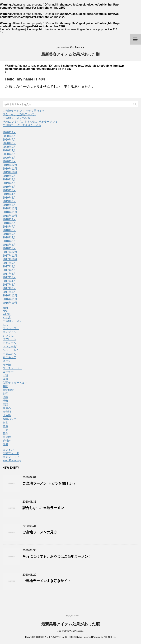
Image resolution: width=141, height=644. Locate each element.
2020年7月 (9, 140)
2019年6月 (9, 187)
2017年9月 (9, 263)
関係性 (7, 437)
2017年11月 (10, 256)
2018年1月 (9, 248)
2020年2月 (9, 158)
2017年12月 (10, 252)
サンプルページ (73, 616)
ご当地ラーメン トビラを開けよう (24, 111)
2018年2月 (9, 245)
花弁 (5, 433)
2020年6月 (9, 143)
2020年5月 (9, 147)
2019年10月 (10, 172)
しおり (7, 325)
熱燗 (5, 426)
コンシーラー (11, 328)
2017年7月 (9, 270)
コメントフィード (14, 457)
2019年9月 (9, 176)
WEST (7, 314)
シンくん (8, 336)
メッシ (7, 361)
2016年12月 (10, 295)
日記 (5, 404)
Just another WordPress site (71, 631)
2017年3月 (9, 285)
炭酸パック (10, 419)
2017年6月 (9, 274)
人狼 (5, 375)
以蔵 (5, 379)
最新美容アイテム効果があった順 (70, 55)
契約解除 (8, 390)
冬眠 (5, 386)
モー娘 (7, 365)
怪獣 (5, 397)
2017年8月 (9, 266)
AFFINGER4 (109, 637)
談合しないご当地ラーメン (19, 114)
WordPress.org (12, 460)
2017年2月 (9, 288)
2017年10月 (10, 259)
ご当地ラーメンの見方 (16, 118)
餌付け (7, 441)
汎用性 (7, 415)
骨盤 (5, 444)
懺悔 (5, 401)
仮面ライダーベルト (15, 383)
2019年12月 (10, 165)
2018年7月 (9, 227)
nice (5, 311)
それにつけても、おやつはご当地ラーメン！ (30, 122)
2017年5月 (9, 277)
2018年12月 (10, 208)
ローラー (8, 372)
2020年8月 (9, 136)
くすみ (7, 317)
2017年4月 (9, 281)
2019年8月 (9, 179)
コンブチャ (10, 332)
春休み (7, 408)
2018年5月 (9, 234)
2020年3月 (9, 154)
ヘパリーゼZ (10, 350)
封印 (5, 394)
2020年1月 (9, 161)
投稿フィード (11, 453)
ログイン (8, 450)
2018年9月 (9, 219)
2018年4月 (9, 237)
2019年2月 (9, 201)
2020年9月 (9, 132)
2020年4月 (9, 150)
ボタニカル (10, 354)
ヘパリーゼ (10, 346)
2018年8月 (9, 223)
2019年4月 (9, 194)
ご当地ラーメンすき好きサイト (22, 125)
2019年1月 (9, 205)
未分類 (7, 412)
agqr (5, 308)
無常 (5, 423)
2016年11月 (10, 299)
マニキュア (10, 357)
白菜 (5, 430)
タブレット (10, 339)
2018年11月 (10, 212)
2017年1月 (9, 292)
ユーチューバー (12, 368)
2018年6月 (9, 230)
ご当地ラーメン (12, 321)
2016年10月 (10, 303)
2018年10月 (10, 216)
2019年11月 (10, 169)
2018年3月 (9, 241)
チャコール (10, 343)
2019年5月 (9, 190)
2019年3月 (9, 198)
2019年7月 (9, 183)
